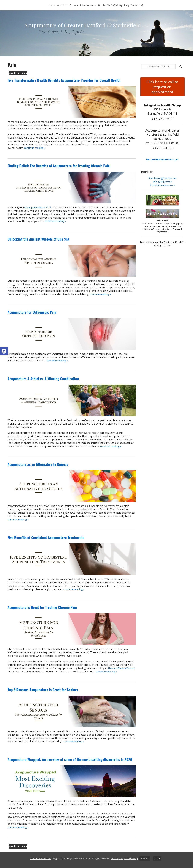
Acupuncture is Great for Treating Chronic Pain (42, 607)
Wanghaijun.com (162, 181)
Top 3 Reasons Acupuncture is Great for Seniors (43, 690)
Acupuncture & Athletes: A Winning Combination (43, 379)
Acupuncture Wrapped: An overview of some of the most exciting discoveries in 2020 (70, 759)
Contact (135, 5)
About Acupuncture (85, 5)
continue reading (35, 148)
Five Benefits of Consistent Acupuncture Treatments (46, 537)
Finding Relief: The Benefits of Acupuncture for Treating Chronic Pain (59, 166)
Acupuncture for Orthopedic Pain (32, 312)
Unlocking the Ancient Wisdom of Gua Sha (38, 239)
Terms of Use (117, 858)
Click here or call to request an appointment (162, 87)
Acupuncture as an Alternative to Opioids (38, 464)
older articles (18, 73)
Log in (157, 858)
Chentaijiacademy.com (162, 185)
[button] (4, 351)
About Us (62, 5)
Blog (127, 5)
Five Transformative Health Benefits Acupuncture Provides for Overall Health (64, 80)
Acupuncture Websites (41, 858)
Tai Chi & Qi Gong (112, 5)
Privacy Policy (131, 858)
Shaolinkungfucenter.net (162, 178)
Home (52, 5)
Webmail (145, 858)
